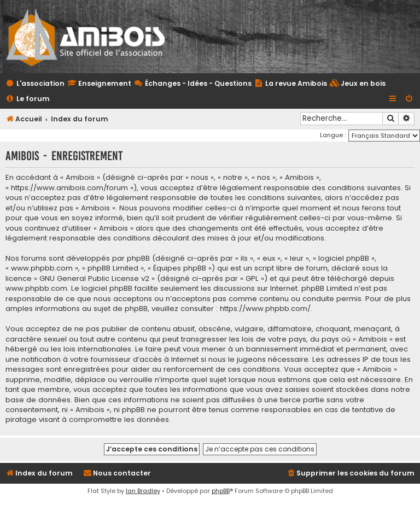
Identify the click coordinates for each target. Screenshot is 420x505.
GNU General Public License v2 (94, 279)
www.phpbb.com (36, 289)
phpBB (221, 491)
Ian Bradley (143, 491)
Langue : (333, 135)
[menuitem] (358, 84)
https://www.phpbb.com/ (265, 309)
